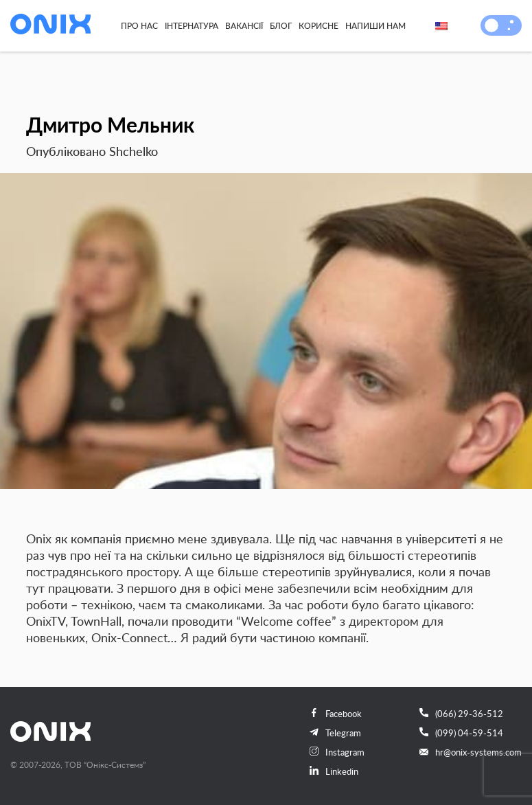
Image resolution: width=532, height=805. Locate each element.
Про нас (139, 25)
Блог (281, 25)
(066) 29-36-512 (461, 714)
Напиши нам (375, 25)
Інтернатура (192, 25)
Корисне (319, 25)
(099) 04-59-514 (461, 733)
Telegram (335, 733)
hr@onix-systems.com (471, 752)
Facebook (336, 714)
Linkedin (334, 771)
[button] (491, 25)
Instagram (337, 752)
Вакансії (244, 25)
